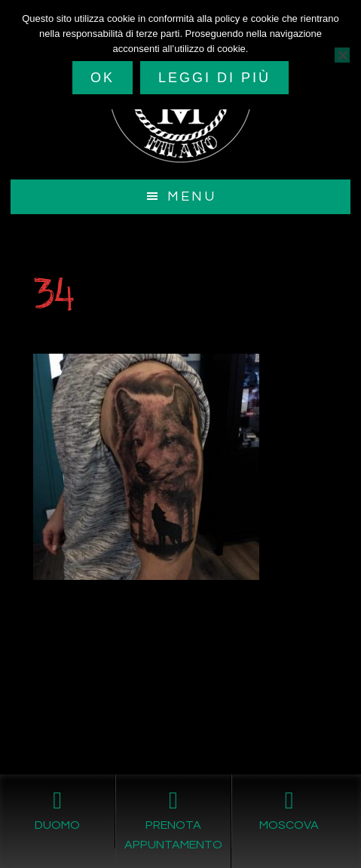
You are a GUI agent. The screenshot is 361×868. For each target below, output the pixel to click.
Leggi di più (214, 78)
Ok (102, 78)
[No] (342, 55)
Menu (192, 196)
